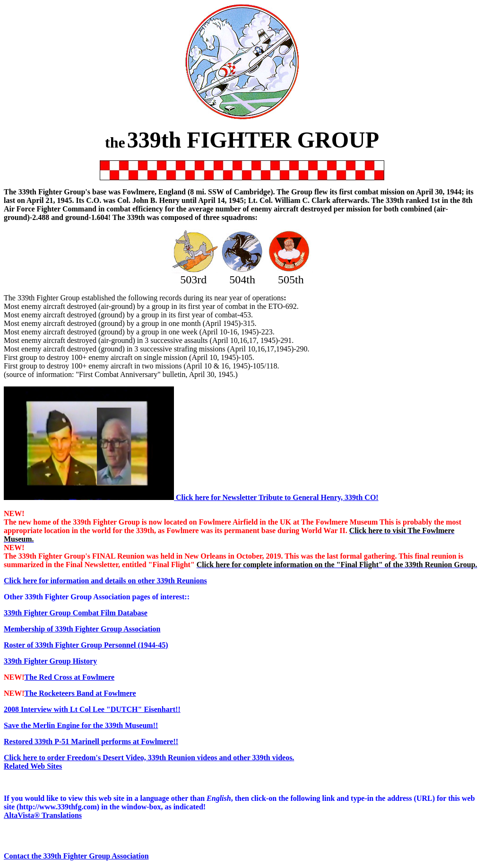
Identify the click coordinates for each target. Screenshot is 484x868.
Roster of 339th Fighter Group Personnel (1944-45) (86, 645)
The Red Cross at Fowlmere (70, 677)
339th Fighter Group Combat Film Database (76, 613)
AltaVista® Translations (43, 815)
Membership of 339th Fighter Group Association (82, 629)
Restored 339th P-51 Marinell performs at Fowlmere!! (91, 741)
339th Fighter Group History (50, 661)
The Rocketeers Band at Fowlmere (80, 693)
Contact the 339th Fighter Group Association (76, 856)
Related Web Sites (33, 766)
